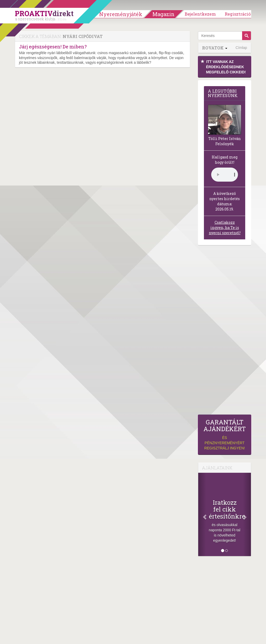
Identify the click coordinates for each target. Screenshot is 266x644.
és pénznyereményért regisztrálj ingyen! (225, 434)
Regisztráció (238, 14)
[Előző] (202, 514)
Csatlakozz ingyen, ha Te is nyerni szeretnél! (225, 228)
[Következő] (247, 514)
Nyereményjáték (121, 14)
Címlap (241, 48)
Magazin (164, 14)
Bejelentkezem (200, 14)
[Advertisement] (225, 331)
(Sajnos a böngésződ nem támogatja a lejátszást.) (225, 175)
